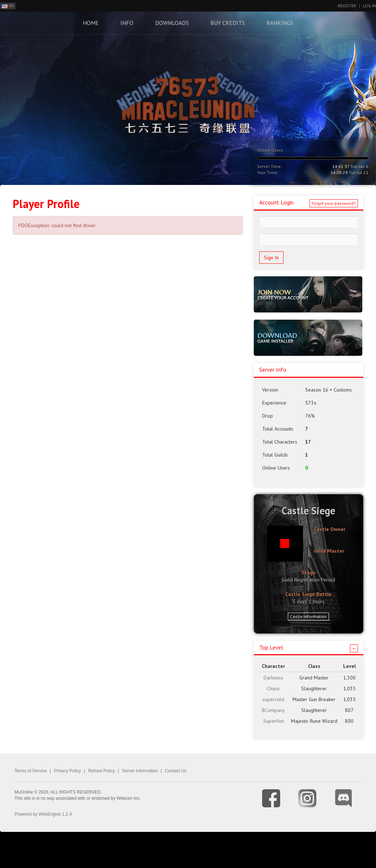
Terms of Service (31, 771)
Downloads (172, 23)
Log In (369, 6)
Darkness (273, 678)
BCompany (273, 710)
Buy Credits (228, 23)
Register (347, 6)
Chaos (273, 688)
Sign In (271, 258)
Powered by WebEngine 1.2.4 (43, 814)
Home (91, 23)
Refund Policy (102, 771)
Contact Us (176, 771)
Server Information (140, 771)
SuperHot (274, 721)
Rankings (280, 23)
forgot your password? (334, 203)
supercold (273, 699)
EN (8, 6)
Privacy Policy (67, 771)
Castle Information (308, 616)
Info (127, 23)
